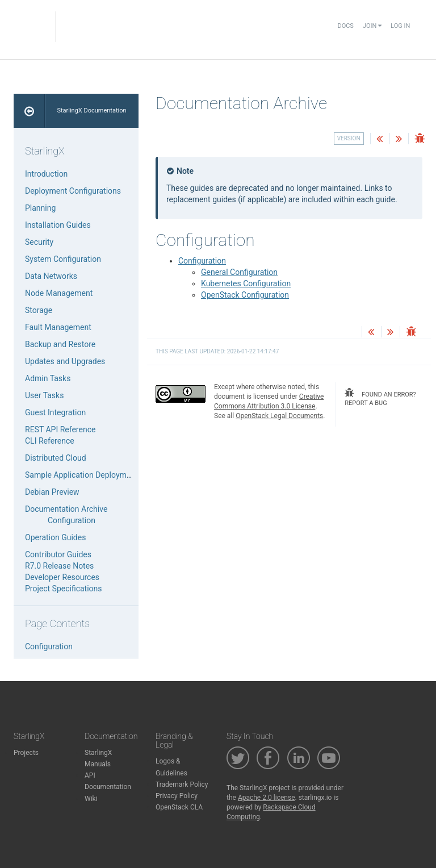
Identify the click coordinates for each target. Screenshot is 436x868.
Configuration (202, 261)
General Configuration (239, 272)
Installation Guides (58, 225)
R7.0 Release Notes (59, 566)
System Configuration (63, 259)
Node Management (59, 293)
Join (372, 26)
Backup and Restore (60, 344)
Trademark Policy (182, 784)
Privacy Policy (177, 796)
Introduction (46, 174)
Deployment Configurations (73, 191)
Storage (39, 310)
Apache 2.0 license (267, 798)
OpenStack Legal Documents (279, 416)
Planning (40, 208)
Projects (26, 753)
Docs (345, 26)
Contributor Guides (58, 554)
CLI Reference (50, 441)
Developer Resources (62, 577)
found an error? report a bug (380, 398)
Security (39, 242)
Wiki (91, 799)
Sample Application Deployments (83, 475)
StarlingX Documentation (91, 110)
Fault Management (58, 327)
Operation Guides (55, 537)
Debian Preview (52, 492)
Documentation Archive (66, 509)
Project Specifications (64, 589)
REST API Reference (60, 429)
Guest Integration (55, 412)
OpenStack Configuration (245, 295)
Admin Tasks (48, 378)
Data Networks (51, 276)
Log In (400, 26)
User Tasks (44, 395)
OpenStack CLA (179, 807)
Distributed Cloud (56, 458)
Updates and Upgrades (65, 361)
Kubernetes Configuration (246, 283)
